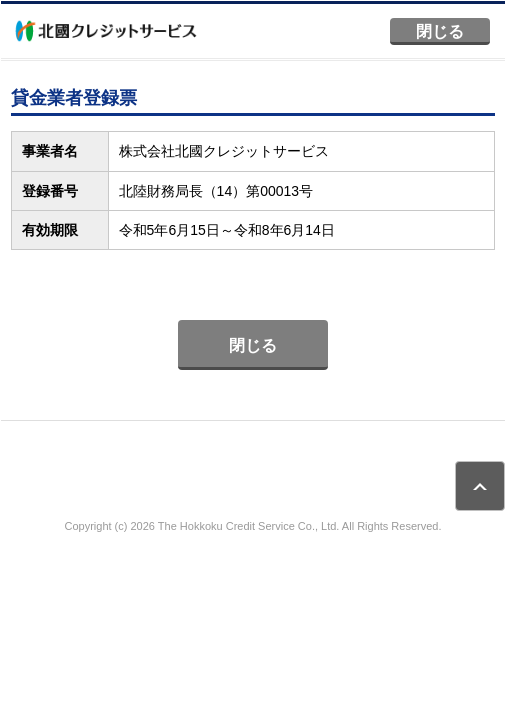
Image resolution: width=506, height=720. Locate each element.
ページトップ (480, 486)
